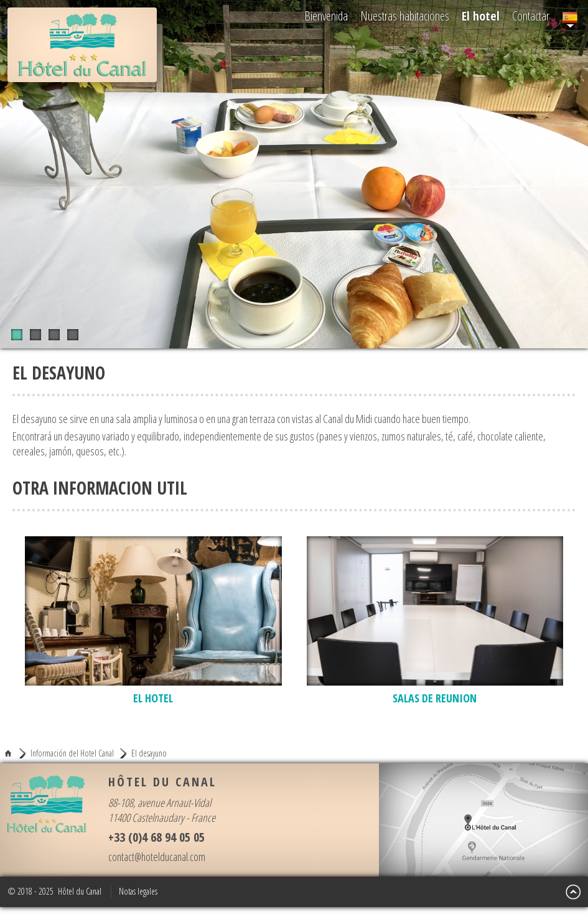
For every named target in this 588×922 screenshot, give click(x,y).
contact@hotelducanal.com (157, 857)
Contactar (531, 16)
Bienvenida (326, 16)
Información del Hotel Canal (72, 753)
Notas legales (138, 891)
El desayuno (149, 753)
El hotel (481, 16)
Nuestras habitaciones (405, 16)
